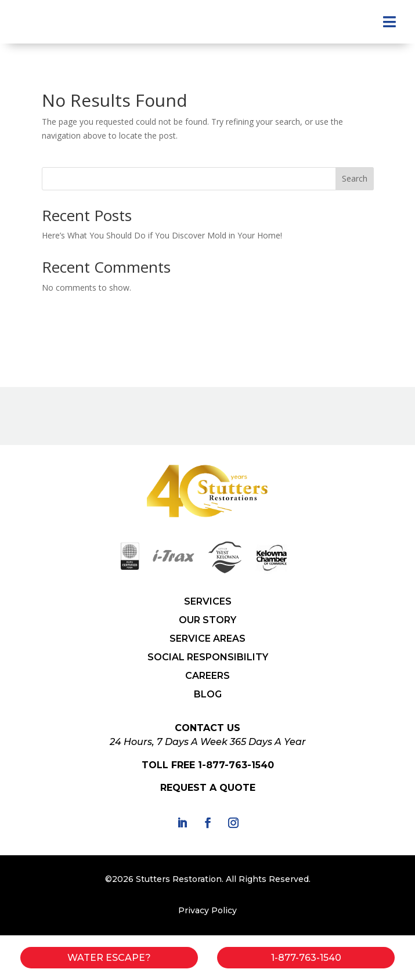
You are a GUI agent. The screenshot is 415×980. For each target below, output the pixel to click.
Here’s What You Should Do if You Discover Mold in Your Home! (162, 235)
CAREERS (207, 676)
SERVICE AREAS (207, 639)
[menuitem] (389, 22)
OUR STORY (207, 620)
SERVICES (208, 601)
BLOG (208, 694)
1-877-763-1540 (236, 765)
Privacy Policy (207, 910)
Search (355, 178)
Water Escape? (109, 958)
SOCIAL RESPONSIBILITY (208, 657)
